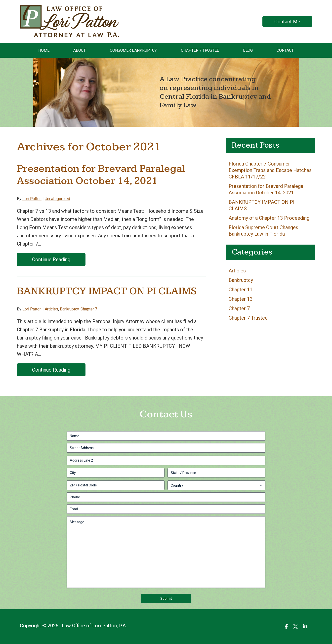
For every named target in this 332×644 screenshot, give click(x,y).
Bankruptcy (69, 309)
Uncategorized (57, 199)
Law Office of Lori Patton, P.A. (52, 9)
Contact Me (287, 22)
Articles (51, 309)
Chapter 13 (241, 299)
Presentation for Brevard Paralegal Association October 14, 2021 (101, 175)
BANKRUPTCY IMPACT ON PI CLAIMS (107, 291)
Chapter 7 (89, 309)
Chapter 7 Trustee (248, 318)
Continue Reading (51, 259)
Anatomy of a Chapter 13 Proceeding (269, 218)
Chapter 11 (241, 290)
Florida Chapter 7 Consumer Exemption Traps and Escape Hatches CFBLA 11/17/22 (270, 170)
